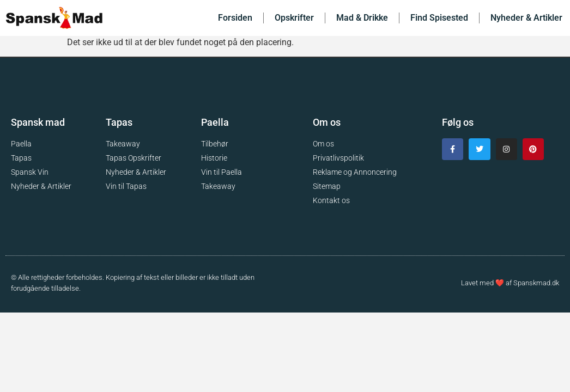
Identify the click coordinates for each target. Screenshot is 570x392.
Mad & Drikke (362, 18)
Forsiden (235, 18)
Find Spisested (439, 18)
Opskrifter (294, 18)
